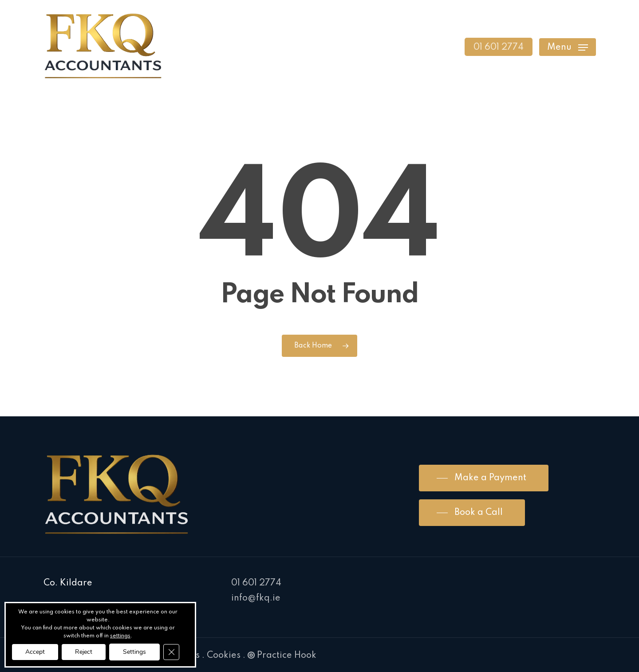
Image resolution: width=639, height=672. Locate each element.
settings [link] (120, 636)
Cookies (224, 656)
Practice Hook (282, 656)
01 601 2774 (256, 583)
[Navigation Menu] (568, 47)
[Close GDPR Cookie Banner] (171, 652)
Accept (35, 652)
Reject (84, 652)
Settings (134, 652)
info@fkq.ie (256, 598)
